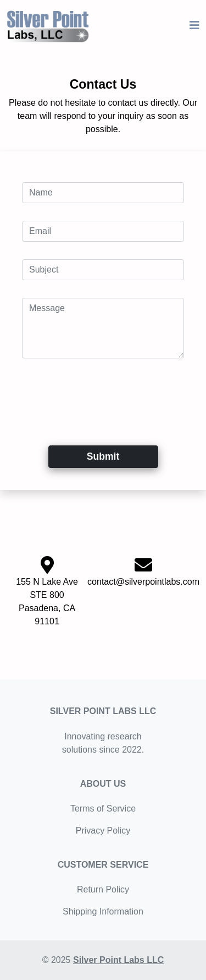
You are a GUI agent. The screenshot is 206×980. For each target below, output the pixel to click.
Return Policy (103, 889)
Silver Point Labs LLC (118, 960)
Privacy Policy (103, 831)
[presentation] (105, 398)
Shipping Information (103, 911)
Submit (103, 456)
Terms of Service (103, 808)
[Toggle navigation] (194, 25)
